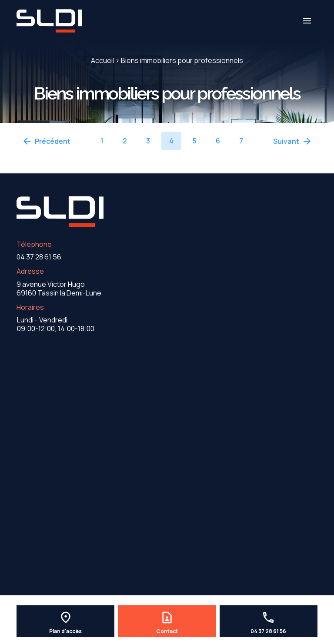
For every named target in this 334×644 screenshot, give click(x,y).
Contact (167, 631)
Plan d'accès (65, 631)
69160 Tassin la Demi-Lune (59, 289)
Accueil (102, 60)
